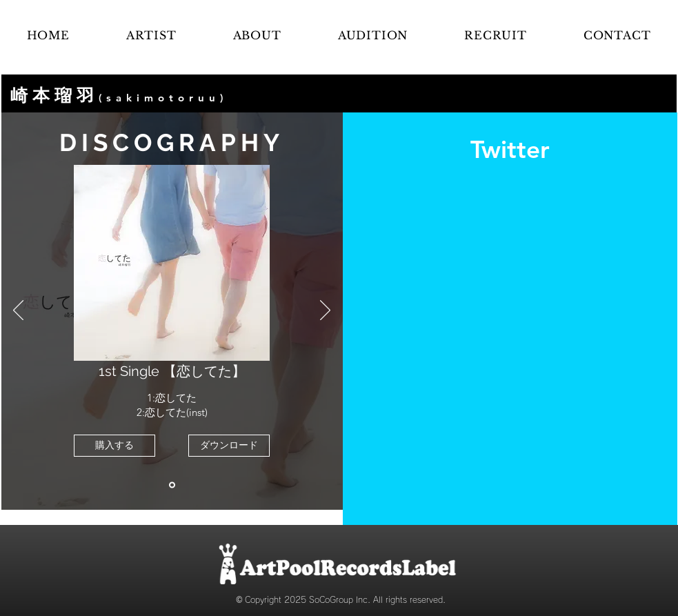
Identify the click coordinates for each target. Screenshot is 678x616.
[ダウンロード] (229, 446)
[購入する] (114, 446)
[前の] (18, 311)
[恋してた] (172, 485)
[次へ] (325, 311)
